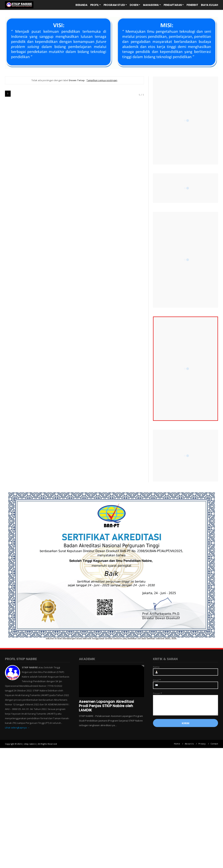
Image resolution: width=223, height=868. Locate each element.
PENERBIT (192, 5)
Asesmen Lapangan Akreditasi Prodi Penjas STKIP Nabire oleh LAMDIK (106, 706)
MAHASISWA (151, 5)
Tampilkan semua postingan (102, 80)
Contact (214, 744)
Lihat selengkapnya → (17, 728)
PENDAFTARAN (173, 5)
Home (177, 744)
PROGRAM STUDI (114, 5)
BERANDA (81, 5)
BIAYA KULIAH (209, 5)
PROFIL (94, 5)
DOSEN (134, 5)
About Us (189, 744)
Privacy (202, 744)
